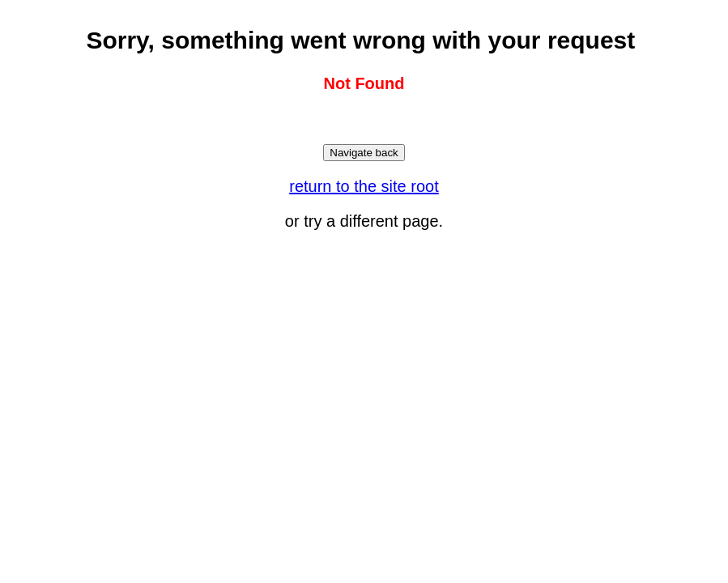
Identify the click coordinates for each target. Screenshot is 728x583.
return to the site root (364, 186)
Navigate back (364, 153)
